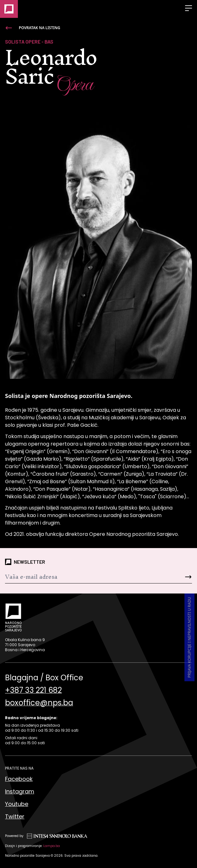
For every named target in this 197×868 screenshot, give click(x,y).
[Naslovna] (9, 9)
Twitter (15, 816)
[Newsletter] (83, 577)
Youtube (17, 804)
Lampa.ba (52, 846)
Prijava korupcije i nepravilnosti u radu (189, 637)
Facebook (19, 779)
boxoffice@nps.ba (39, 703)
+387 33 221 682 (33, 690)
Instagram (20, 791)
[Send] (176, 577)
